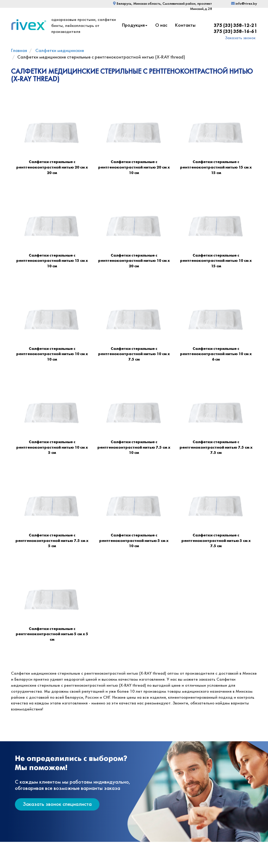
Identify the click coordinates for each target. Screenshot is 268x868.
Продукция (135, 25)
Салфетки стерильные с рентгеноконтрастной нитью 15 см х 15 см (216, 167)
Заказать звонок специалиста (57, 804)
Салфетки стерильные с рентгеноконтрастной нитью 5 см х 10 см (134, 541)
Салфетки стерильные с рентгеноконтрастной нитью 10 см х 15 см (216, 261)
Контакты (185, 25)
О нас (161, 25)
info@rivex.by (244, 4)
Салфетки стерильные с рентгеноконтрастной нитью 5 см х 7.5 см (216, 541)
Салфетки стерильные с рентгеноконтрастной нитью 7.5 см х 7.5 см (216, 447)
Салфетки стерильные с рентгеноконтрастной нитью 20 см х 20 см (52, 167)
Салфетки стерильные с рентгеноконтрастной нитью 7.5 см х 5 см (52, 541)
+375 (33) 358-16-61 (234, 32)
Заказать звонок (240, 38)
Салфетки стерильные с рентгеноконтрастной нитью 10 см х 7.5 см (134, 354)
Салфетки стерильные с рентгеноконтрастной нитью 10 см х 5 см (52, 447)
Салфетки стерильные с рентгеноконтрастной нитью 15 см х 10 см (52, 261)
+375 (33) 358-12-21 (234, 26)
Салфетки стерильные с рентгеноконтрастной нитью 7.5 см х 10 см (134, 447)
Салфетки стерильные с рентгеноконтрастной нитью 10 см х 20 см (134, 261)
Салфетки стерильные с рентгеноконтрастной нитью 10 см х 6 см (216, 354)
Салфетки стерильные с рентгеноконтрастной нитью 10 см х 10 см (52, 354)
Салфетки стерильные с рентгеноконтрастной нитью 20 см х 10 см (134, 167)
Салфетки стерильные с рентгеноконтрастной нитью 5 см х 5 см (52, 634)
